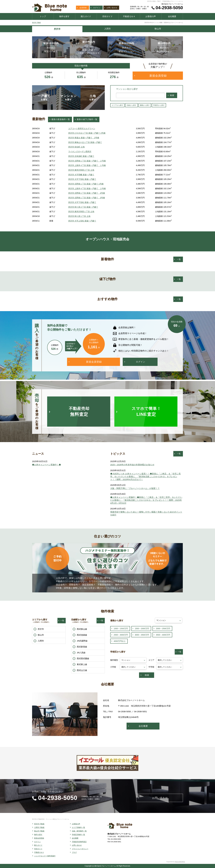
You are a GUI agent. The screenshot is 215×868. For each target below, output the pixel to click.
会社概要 (75, 838)
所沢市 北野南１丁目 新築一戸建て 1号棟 (86, 184)
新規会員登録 (39, 838)
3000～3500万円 (142, 635)
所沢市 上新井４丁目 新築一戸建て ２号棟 (87, 189)
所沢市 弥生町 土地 (77, 147)
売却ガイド (38, 849)
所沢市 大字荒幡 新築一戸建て (81, 175)
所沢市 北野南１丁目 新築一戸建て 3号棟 (87, 198)
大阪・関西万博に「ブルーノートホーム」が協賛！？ (135, 488)
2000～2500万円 (163, 629)
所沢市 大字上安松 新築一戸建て (82, 221)
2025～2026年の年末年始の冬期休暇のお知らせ (132, 465)
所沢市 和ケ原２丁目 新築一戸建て (83, 207)
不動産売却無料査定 (79, 842)
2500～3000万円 (121, 635)
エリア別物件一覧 (78, 827)
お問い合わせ (77, 845)
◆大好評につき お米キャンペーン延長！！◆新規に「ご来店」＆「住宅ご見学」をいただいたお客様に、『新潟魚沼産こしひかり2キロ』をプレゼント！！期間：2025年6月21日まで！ (145, 477)
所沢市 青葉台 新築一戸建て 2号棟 (84, 138)
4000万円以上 (120, 641)
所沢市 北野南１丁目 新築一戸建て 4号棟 (87, 193)
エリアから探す (117, 105)
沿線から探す (131, 105)
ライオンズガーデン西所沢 (80, 152)
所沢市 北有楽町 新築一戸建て (81, 156)
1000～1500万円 (121, 629)
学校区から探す (159, 105)
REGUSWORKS (180, 862)
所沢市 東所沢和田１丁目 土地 (81, 212)
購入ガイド (38, 845)
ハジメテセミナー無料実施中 (45, 856)
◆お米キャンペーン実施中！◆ (46, 465)
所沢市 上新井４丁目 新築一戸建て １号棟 (87, 165)
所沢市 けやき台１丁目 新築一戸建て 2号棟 (87, 133)
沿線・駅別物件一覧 (79, 831)
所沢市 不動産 (36, 23)
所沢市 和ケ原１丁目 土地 (79, 216)
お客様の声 (76, 824)
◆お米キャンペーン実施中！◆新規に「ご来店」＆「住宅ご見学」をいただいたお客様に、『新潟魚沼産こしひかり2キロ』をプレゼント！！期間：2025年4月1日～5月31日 (146, 500)
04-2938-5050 (169, 8)
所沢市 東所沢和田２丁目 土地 (81, 170)
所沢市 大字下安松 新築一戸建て (82, 179)
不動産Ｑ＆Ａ (39, 852)
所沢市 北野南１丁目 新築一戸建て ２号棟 (87, 161)
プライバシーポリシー (80, 849)
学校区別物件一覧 (78, 835)
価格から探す (145, 105)
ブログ (74, 852)
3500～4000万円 (163, 635)
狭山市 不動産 (39, 831)
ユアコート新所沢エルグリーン (82, 129)
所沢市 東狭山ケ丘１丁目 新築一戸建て (85, 142)
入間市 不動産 (39, 827)
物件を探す (38, 835)
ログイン (37, 842)
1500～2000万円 (142, 629)
